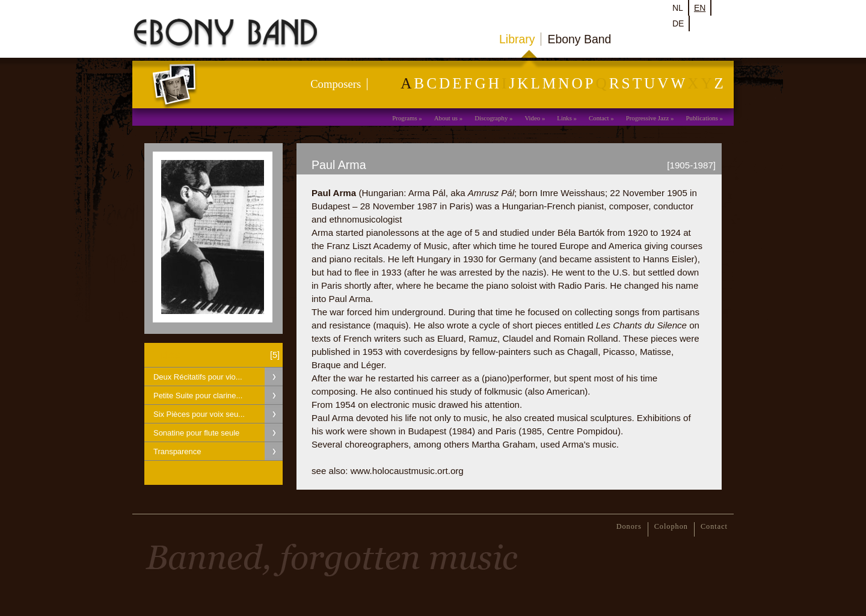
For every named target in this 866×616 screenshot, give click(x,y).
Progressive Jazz (648, 118)
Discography (491, 118)
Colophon (671, 526)
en (700, 8)
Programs (404, 118)
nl (678, 8)
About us (446, 118)
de (678, 23)
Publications (702, 118)
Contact (599, 118)
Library (517, 39)
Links (564, 118)
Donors (629, 526)
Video (532, 118)
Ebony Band (579, 39)
